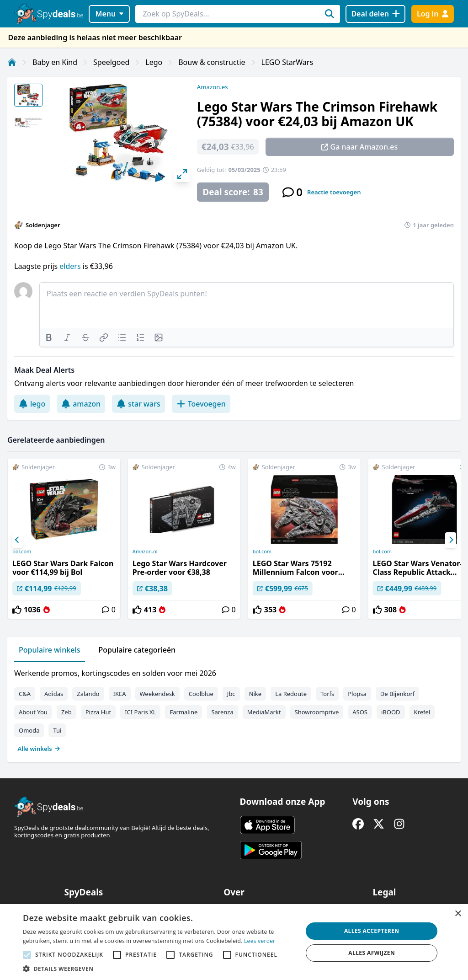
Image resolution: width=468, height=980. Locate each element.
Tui (57, 730)
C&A (25, 694)
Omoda (29, 730)
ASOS (360, 712)
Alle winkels (39, 749)
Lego (154, 62)
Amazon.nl (145, 552)
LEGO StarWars (287, 62)
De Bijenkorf (397, 694)
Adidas (54, 694)
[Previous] (17, 540)
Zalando (88, 694)
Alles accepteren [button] (372, 931)
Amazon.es (213, 87)
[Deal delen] (375, 14)
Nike (255, 694)
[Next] (451, 540)
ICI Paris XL (140, 712)
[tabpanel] (234, 709)
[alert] (234, 942)
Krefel (422, 712)
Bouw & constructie (212, 62)
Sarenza (222, 712)
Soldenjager (43, 225)
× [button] (458, 914)
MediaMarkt (264, 712)
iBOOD (391, 712)
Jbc (231, 694)
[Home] (12, 62)
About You (33, 712)
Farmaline (183, 712)
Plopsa (357, 694)
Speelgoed (111, 62)
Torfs (327, 694)
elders (70, 266)
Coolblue (201, 694)
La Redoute (291, 694)
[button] (159, 969)
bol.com (22, 552)
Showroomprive (317, 712)
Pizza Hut (98, 712)
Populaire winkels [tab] (50, 650)
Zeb (66, 712)
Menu (109, 14)
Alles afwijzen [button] (372, 953)
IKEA (120, 694)
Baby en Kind (55, 62)
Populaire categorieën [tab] (137, 650)
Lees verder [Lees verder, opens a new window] (260, 941)
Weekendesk (157, 694)
